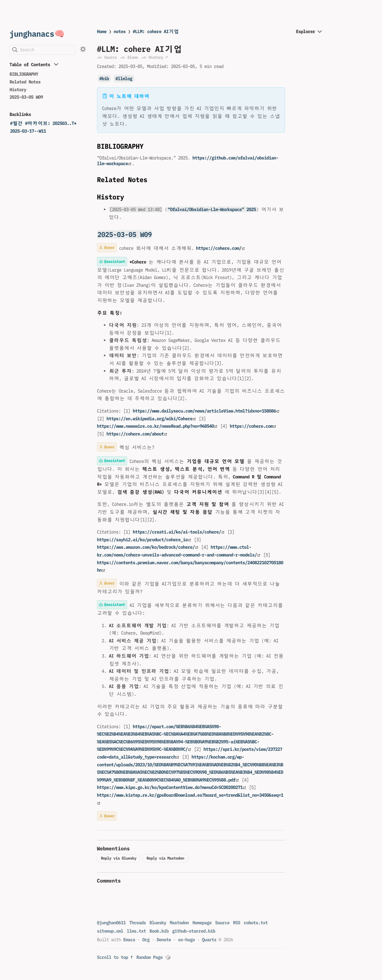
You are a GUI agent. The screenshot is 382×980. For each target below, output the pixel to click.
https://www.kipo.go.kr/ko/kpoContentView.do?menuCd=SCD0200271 (171, 787)
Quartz (209, 940)
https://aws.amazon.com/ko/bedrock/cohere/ (147, 547)
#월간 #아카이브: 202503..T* (43, 123)
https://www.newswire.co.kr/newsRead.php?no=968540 (157, 426)
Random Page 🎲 (154, 957)
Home (102, 31)
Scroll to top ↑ (115, 957)
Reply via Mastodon (165, 858)
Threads (138, 923)
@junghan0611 (111, 923)
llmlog (125, 79)
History (18, 90)
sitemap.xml (110, 931)
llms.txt (136, 931)
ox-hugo (187, 940)
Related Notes (25, 82)
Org (146, 940)
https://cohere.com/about (137, 434)
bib (105, 79)
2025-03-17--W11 (28, 131)
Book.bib (159, 931)
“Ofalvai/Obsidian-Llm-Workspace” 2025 (212, 209)
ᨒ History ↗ (154, 57)
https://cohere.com (253, 426)
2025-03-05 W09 (26, 97)
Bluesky (158, 923)
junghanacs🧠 (37, 34)
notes (120, 31)
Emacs (129, 940)
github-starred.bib (194, 931)
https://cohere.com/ (220, 248)
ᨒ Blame (129, 57)
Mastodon (179, 923)
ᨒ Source (107, 57)
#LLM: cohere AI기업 (156, 31)
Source (222, 923)
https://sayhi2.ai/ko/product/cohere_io (144, 540)
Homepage (202, 923)
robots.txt (256, 923)
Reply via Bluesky (119, 858)
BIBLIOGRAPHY (24, 74)
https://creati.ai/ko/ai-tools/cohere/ (178, 532)
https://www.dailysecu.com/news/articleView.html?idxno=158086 (206, 411)
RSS (237, 923)
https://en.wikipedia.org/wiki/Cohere (151, 419)
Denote (164, 940)
